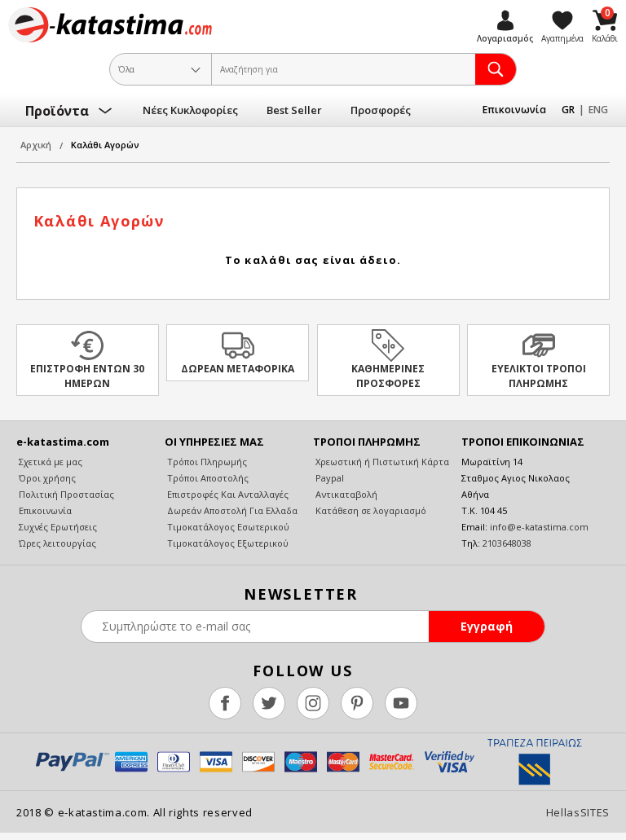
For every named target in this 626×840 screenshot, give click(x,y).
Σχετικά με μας (49, 462)
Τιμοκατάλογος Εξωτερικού (227, 543)
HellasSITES (578, 812)
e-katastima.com (110, 24)
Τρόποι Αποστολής (207, 478)
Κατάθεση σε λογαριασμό (370, 510)
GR (568, 110)
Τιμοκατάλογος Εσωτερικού (227, 527)
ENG (598, 110)
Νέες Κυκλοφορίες (190, 110)
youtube (401, 703)
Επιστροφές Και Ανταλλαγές (227, 494)
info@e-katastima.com (539, 527)
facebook (225, 703)
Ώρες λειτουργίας (56, 543)
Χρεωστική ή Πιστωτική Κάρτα (381, 462)
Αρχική (36, 145)
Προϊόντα (57, 111)
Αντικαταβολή (345, 494)
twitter (269, 703)
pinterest (357, 703)
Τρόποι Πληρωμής (206, 462)
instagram (313, 703)
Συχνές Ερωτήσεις (57, 527)
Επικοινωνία (514, 110)
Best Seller (294, 110)
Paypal (328, 478)
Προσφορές (381, 110)
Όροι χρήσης (46, 478)
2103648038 (507, 543)
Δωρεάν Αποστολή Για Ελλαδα (231, 510)
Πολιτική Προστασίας (65, 494)
